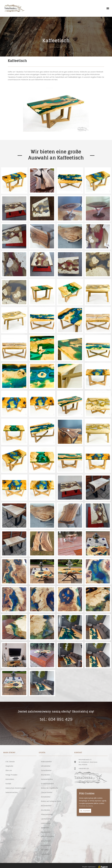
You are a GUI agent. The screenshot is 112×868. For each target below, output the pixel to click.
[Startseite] (51, 47)
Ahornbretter (46, 775)
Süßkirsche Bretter (48, 836)
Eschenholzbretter (47, 784)
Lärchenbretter (46, 819)
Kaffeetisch (58, 47)
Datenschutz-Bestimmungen (16, 788)
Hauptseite (9, 766)
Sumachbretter (46, 770)
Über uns (9, 770)
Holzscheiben (46, 841)
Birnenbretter (46, 832)
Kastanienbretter (47, 779)
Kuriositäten (10, 779)
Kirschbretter (46, 810)
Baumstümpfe (46, 845)
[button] (108, 8)
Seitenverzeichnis (12, 792)
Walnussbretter (46, 762)
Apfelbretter (45, 828)
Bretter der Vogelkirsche (50, 788)
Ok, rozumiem (85, 811)
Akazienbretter (46, 806)
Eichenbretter (46, 797)
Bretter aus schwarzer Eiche (51, 801)
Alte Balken (45, 850)
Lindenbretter (46, 823)
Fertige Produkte (11, 775)
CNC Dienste (10, 762)
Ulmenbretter (46, 766)
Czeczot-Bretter (47, 792)
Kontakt (8, 784)
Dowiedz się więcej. (86, 806)
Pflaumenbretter (47, 814)
